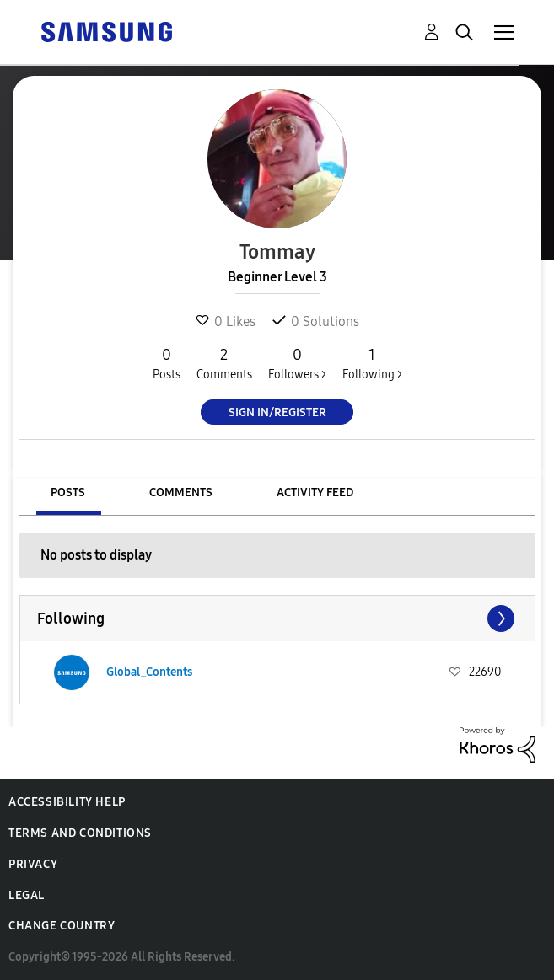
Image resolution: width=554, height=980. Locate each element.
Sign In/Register (277, 412)
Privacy (33, 864)
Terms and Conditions (80, 833)
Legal (27, 895)
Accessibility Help (67, 802)
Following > (372, 363)
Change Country (62, 926)
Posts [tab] (68, 493)
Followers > (297, 363)
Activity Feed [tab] (315, 493)
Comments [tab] (181, 493)
